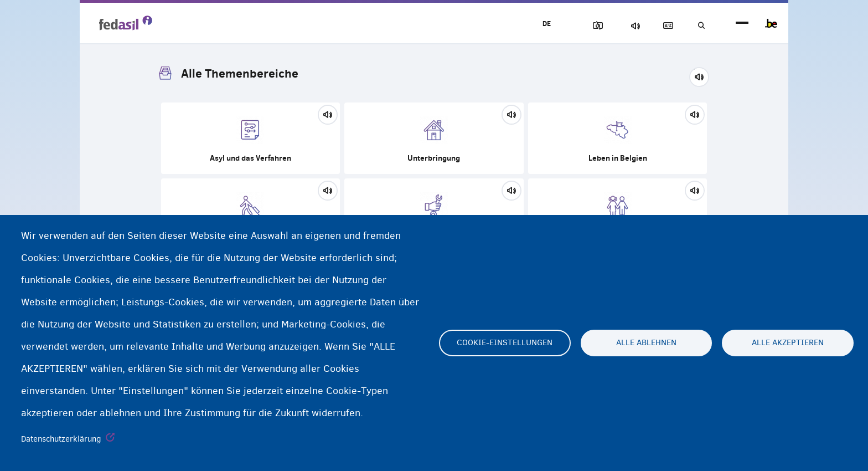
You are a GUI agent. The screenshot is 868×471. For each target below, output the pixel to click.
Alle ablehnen (646, 343)
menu (742, 24)
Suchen (700, 26)
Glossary (662, 26)
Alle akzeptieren (788, 343)
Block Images (584, 26)
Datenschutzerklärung (61, 439)
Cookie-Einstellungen (505, 343)
